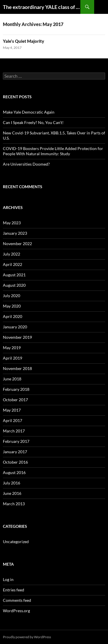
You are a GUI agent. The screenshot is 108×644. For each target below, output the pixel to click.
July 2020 (12, 296)
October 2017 (15, 400)
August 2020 (14, 285)
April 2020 (13, 316)
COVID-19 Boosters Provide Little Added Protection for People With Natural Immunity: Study (53, 151)
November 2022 (17, 244)
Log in (8, 579)
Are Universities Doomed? (26, 164)
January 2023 (15, 233)
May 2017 (12, 410)
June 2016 (12, 493)
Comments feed (17, 600)
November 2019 (17, 337)
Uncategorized (16, 542)
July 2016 (12, 483)
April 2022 (13, 264)
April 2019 (13, 358)
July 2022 (12, 254)
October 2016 (15, 462)
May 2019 (12, 348)
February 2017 (16, 441)
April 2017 (13, 420)
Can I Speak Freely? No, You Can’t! (33, 122)
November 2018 (17, 368)
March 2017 (14, 431)
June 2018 (12, 379)
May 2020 (12, 306)
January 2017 (15, 452)
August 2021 (14, 275)
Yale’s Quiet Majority (23, 41)
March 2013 (14, 504)
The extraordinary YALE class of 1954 (42, 7)
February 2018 (16, 389)
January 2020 (15, 327)
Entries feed (14, 590)
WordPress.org (16, 611)
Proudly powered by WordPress (27, 637)
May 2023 (12, 223)
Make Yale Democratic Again (29, 112)
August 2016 (14, 472)
